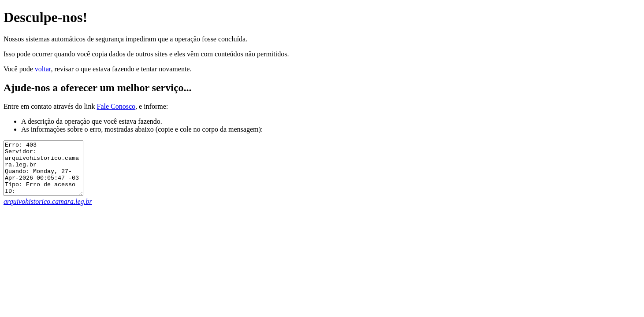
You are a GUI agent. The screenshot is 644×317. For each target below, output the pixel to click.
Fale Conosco (116, 106)
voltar (43, 69)
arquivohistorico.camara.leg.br (48, 212)
